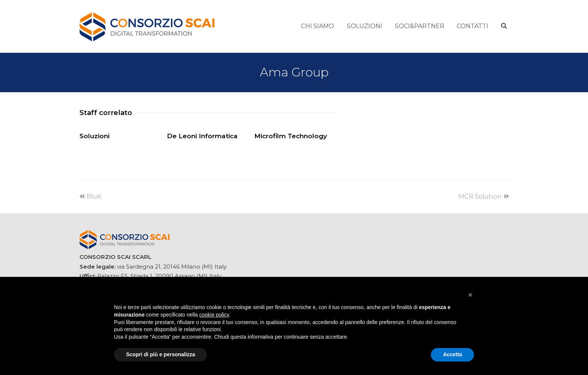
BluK (90, 196)
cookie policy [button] (214, 315)
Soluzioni (94, 136)
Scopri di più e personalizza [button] (160, 354)
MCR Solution (484, 196)
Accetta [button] (452, 354)
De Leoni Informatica (202, 136)
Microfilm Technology (291, 136)
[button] (470, 295)
